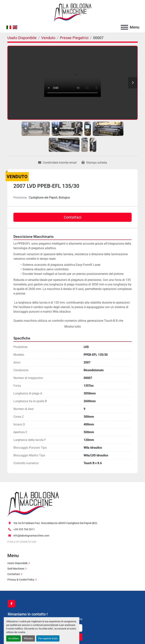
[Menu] (124, 27)
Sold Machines (16, 569)
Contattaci (73, 217)
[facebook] (12, 604)
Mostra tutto (73, 327)
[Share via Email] (57, 163)
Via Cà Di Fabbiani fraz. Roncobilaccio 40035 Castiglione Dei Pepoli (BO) (55, 523)
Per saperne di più (48, 638)
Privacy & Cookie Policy (21, 580)
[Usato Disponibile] (22, 38)
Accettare (13, 638)
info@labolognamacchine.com (31, 536)
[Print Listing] (94, 163)
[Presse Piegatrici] (74, 38)
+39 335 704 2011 (24, 529)
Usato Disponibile (17, 563)
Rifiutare (28, 638)
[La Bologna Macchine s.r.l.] (33, 504)
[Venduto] (48, 38)
